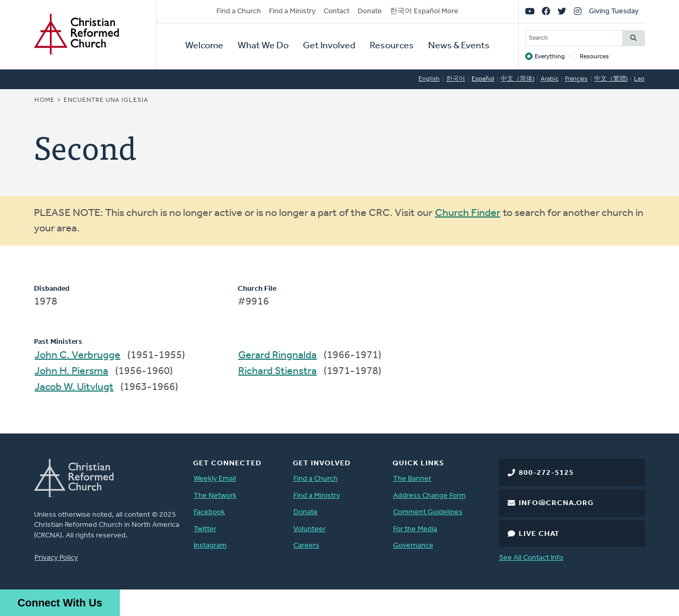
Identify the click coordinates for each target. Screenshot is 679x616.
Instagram (210, 546)
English (429, 79)
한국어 (456, 79)
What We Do (263, 46)
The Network (215, 496)
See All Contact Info (531, 558)
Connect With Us (60, 603)
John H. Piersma (71, 371)
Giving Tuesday (614, 11)
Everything (550, 57)
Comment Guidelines (428, 512)
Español (483, 79)
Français (576, 79)
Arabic (550, 79)
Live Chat (539, 534)
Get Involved (329, 46)
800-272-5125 (546, 473)
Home (45, 100)
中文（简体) (517, 79)
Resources (392, 46)
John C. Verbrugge (77, 355)
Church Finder (468, 213)
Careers (306, 546)
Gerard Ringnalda (277, 355)
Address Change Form (429, 496)
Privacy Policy (56, 558)
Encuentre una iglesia (106, 100)
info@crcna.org (556, 503)
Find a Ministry (292, 11)
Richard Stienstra (277, 371)
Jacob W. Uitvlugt (74, 387)
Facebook (209, 512)
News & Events (459, 46)
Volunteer (310, 529)
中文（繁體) (611, 79)
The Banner (412, 479)
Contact (337, 11)
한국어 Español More (424, 11)
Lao (639, 79)
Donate (370, 11)
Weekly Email (215, 479)
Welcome (204, 46)
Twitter (205, 529)
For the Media (415, 529)
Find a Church (239, 11)
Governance (413, 546)
